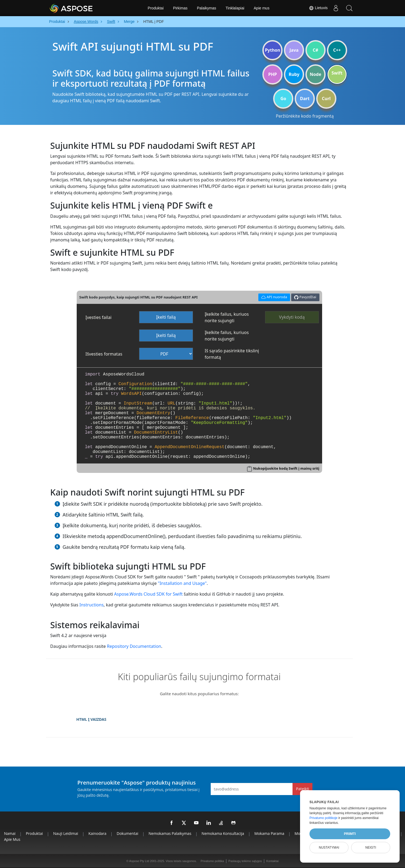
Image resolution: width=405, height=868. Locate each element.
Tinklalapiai (235, 8)
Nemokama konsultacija (223, 833)
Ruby (294, 74)
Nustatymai (329, 848)
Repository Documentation (134, 646)
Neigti (371, 848)
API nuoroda (273, 296)
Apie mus (262, 8)
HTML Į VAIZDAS (91, 719)
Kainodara (98, 833)
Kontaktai (273, 861)
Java (294, 50)
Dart (305, 99)
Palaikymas (207, 8)
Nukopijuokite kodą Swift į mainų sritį (286, 468)
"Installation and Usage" (182, 583)
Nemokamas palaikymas (170, 833)
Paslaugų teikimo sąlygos (245, 861)
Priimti (350, 834)
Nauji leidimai (66, 833)
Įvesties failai (99, 317)
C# (316, 50)
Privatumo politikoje (323, 818)
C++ (337, 50)
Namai (10, 833)
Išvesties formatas (104, 354)
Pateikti (302, 789)
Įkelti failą (166, 317)
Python (272, 50)
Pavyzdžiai (305, 297)
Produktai (156, 8)
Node (316, 74)
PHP (273, 74)
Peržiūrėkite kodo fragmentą (305, 116)
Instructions (91, 605)
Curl (326, 99)
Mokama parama (269, 833)
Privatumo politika (212, 861)
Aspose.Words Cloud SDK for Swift (148, 594)
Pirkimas (180, 8)
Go (283, 99)
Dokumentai (128, 833)
